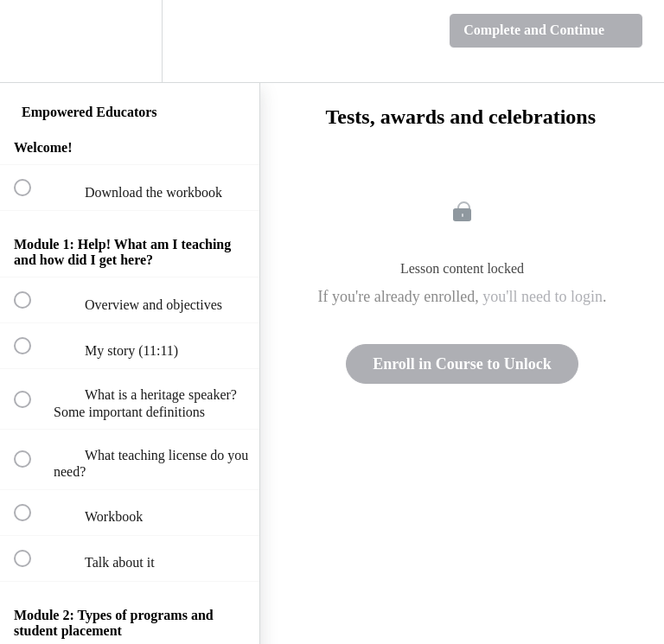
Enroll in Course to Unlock (462, 364)
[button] (32, 41)
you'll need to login (543, 296)
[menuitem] (130, 41)
